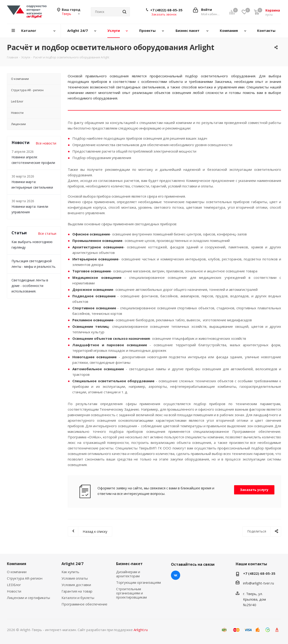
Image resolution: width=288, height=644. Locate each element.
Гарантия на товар (77, 591)
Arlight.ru (141, 630)
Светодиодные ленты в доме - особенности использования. (30, 286)
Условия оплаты (75, 578)
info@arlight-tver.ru (259, 583)
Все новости (46, 143)
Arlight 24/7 (72, 564)
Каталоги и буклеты (78, 598)
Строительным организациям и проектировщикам (131, 593)
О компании (17, 572)
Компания (17, 564)
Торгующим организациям (138, 582)
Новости (14, 591)
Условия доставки (76, 585)
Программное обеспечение (84, 604)
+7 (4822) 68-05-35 (166, 10)
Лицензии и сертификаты (28, 598)
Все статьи (47, 233)
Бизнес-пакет (129, 564)
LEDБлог (14, 585)
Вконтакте (176, 575)
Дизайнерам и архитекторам (128, 574)
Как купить (70, 572)
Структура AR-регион (25, 578)
